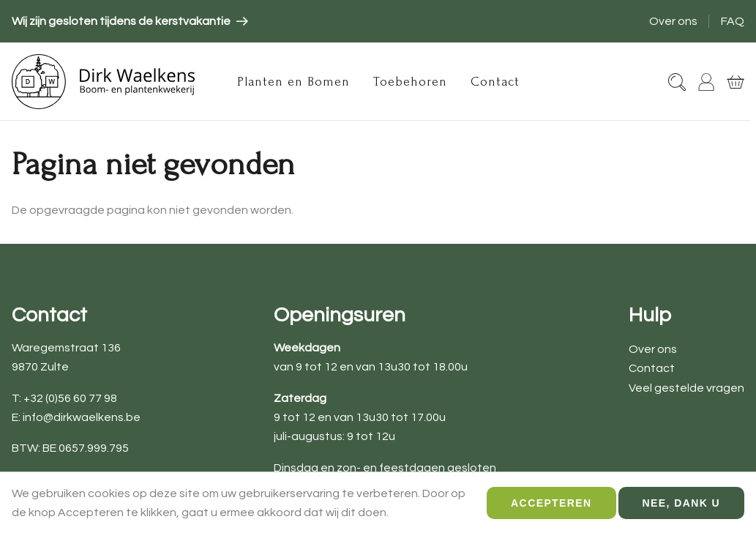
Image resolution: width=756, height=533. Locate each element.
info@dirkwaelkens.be (82, 417)
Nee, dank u (681, 508)
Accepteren (551, 508)
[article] (130, 21)
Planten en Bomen (293, 82)
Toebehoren (410, 82)
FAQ (733, 21)
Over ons (673, 21)
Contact (495, 82)
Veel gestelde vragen (686, 388)
